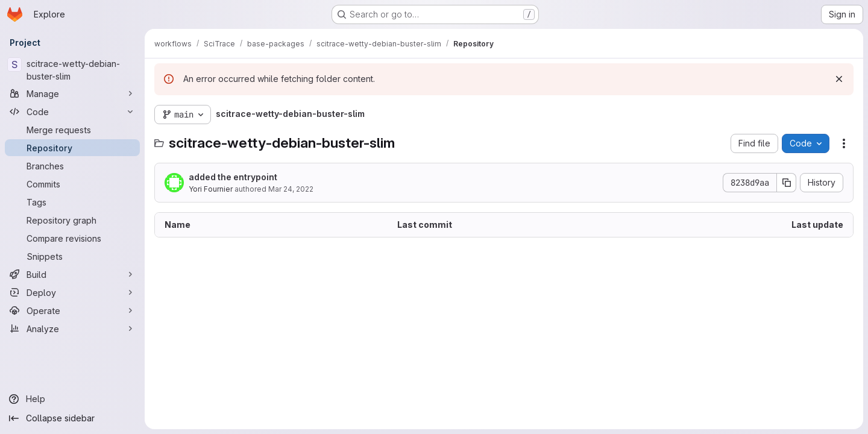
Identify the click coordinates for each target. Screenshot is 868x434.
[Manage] (72, 93)
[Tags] (72, 202)
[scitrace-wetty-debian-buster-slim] (72, 70)
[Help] (72, 399)
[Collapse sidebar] (72, 418)
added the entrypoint (233, 177)
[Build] (72, 274)
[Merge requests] (72, 130)
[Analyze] (72, 329)
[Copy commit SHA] (787, 183)
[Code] (72, 112)
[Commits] (72, 184)
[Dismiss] (839, 79)
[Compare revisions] (72, 238)
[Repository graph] (72, 220)
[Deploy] (72, 292)
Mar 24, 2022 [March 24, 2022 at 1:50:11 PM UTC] (291, 189)
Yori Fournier (211, 189)
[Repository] (72, 148)
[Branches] (72, 166)
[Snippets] (72, 256)
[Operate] (72, 310)
